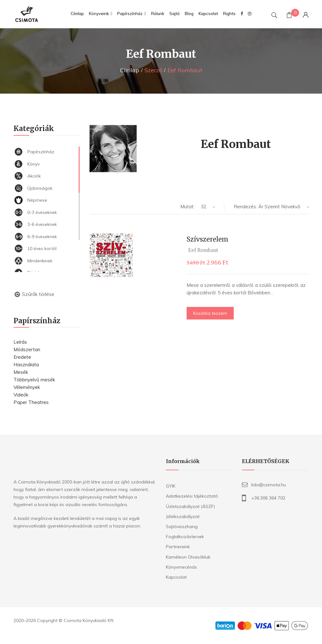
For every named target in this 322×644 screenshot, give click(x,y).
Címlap (130, 70)
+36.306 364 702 (268, 498)
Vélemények (27, 387)
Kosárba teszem (210, 313)
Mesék (21, 372)
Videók (21, 395)
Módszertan (27, 349)
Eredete (22, 357)
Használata (26, 365)
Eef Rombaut (203, 250)
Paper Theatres (31, 402)
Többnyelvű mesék (34, 380)
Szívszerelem (207, 239)
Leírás (20, 342)
